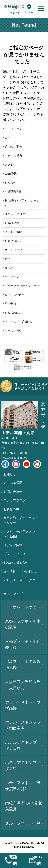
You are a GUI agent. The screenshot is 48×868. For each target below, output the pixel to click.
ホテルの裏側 (13, 331)
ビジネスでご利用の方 (19, 322)
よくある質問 (13, 232)
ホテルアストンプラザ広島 (24, 766)
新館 (7, 259)
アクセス (10, 165)
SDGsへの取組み (15, 563)
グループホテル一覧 (24, 823)
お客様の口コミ (15, 313)
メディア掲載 (13, 545)
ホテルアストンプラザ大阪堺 (24, 745)
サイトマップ (13, 250)
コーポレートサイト (24, 607)
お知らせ (10, 183)
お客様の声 (12, 223)
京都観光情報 (13, 192)
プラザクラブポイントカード (24, 286)
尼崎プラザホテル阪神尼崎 (24, 665)
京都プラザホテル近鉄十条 (24, 644)
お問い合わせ (13, 241)
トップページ (13, 129)
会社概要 (30, 571)
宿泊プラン (12, 277)
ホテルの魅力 (13, 156)
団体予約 (10, 304)
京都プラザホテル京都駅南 (24, 624)
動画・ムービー (15, 295)
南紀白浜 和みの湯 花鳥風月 (24, 806)
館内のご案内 (13, 147)
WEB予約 (11, 174)
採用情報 (10, 571)
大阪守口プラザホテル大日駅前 (24, 685)
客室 (7, 138)
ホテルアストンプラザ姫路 (24, 705)
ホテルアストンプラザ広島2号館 (24, 786)
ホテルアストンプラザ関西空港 (24, 725)
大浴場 (9, 268)
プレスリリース (15, 554)
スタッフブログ (15, 214)
